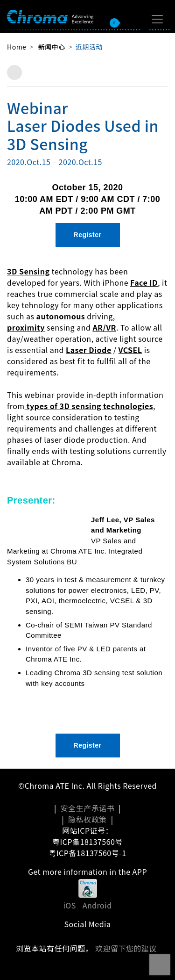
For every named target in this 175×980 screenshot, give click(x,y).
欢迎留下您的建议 (126, 948)
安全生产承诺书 (87, 808)
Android (97, 905)
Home (17, 47)
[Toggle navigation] (157, 19)
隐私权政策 (87, 819)
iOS (69, 905)
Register (88, 235)
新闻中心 (52, 47)
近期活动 (89, 47)
